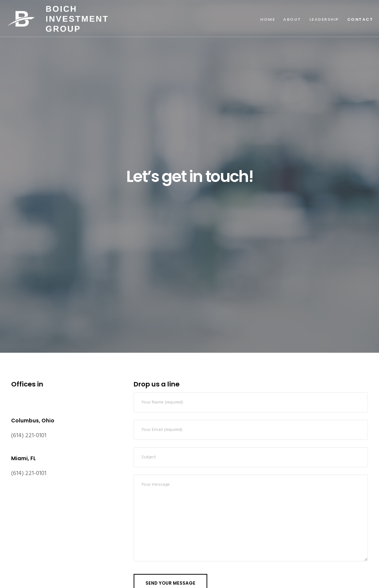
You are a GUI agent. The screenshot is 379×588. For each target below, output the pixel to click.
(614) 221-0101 (29, 436)
